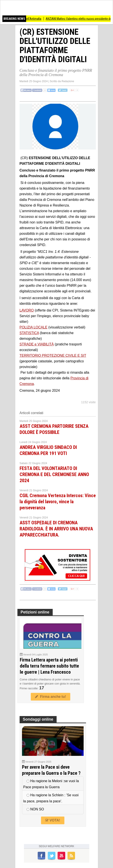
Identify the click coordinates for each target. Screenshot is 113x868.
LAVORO (27, 310)
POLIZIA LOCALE (34, 327)
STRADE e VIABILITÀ (37, 344)
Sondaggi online (38, 719)
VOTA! (53, 820)
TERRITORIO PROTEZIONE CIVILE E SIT (53, 356)
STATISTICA (29, 333)
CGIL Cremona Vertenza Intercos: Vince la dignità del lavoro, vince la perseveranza (58, 502)
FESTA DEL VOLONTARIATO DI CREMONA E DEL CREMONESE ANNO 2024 (54, 474)
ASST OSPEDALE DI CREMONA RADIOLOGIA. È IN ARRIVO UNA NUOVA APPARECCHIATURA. (56, 529)
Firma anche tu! (51, 697)
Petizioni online (35, 612)
